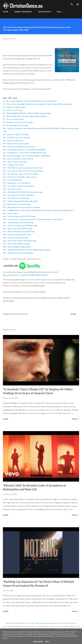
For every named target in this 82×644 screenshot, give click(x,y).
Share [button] (73, 314)
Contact (74, 623)
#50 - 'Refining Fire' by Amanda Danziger (18, 253)
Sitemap (64, 623)
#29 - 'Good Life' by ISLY (12, 189)
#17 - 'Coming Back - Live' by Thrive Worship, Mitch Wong (24, 153)
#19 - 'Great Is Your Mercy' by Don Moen (18, 159)
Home (7, 623)
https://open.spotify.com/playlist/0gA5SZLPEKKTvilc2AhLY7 (26, 275)
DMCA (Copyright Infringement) (45, 623)
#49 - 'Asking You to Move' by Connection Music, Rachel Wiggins (27, 250)
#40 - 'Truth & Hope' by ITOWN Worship (18, 223)
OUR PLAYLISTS (44, 12)
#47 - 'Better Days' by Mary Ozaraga (16, 244)
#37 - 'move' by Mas (10, 213)
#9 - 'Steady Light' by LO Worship (16, 125)
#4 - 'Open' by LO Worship (13, 110)
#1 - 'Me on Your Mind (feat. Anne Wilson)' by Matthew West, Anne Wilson (30, 101)
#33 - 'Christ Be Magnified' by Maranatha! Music (21, 201)
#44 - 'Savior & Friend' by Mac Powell (17, 235)
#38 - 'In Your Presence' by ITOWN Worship (19, 216)
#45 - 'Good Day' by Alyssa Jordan (15, 238)
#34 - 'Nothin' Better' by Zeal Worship (17, 204)
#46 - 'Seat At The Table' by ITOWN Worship (20, 241)
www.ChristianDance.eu (16, 292)
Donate (23, 623)
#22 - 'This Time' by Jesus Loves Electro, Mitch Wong (23, 168)
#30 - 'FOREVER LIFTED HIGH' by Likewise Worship (23, 192)
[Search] (72, 4)
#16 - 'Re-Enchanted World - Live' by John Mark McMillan (24, 150)
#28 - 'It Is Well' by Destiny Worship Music (18, 186)
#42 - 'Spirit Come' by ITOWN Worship (17, 229)
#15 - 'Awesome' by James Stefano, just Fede (19, 147)
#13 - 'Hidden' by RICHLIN (13, 141)
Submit (12, 623)
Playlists (18, 623)
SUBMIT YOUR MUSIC (23, 12)
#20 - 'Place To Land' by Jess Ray (15, 162)
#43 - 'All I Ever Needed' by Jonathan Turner (19, 232)
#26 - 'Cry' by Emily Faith (12, 180)
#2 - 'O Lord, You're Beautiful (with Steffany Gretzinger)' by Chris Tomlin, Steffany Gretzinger (37, 104)
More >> (75, 419)
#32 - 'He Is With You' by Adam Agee (16, 198)
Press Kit (58, 623)
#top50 (24, 314)
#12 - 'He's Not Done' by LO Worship (16, 137)
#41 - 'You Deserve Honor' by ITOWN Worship (20, 226)
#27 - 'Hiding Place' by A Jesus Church (17, 183)
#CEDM (17, 314)
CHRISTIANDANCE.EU (17, 627)
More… (60, 12)
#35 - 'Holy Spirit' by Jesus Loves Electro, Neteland (21, 207)
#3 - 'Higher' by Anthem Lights (14, 107)
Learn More (38, 642)
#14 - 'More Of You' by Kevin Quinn (16, 144)
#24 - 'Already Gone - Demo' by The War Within (21, 174)
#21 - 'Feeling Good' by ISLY (13, 165)
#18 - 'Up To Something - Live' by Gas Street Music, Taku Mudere (27, 156)
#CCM (11, 314)
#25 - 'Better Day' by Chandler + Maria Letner (20, 177)
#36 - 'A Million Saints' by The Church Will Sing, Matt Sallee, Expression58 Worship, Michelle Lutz (38, 210)
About (69, 623)
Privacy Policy (31, 623)
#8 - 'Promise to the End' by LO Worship (18, 122)
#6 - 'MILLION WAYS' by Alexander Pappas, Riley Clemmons (25, 116)
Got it (47, 642)
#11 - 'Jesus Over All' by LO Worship (16, 134)
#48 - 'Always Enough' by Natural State (17, 247)
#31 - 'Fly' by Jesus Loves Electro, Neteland (18, 195)
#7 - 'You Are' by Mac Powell (13, 119)
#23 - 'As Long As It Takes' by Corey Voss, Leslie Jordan (23, 171)
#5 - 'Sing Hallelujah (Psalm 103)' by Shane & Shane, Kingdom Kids (27, 113)
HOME (6, 12)
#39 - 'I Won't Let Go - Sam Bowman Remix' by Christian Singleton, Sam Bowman (33, 219)
